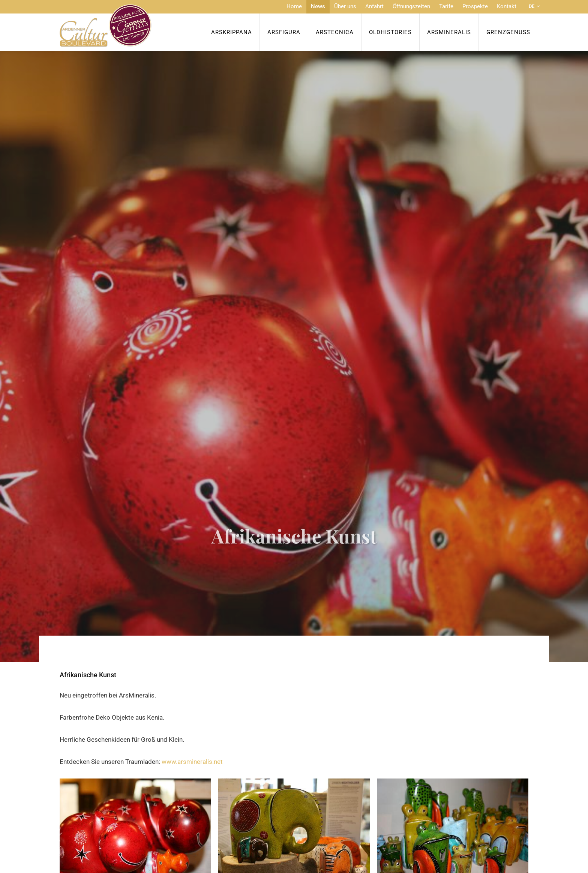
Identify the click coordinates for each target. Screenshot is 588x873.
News (318, 6)
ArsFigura (284, 32)
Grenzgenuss (508, 32)
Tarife (446, 6)
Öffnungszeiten (411, 6)
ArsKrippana (232, 32)
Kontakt (507, 6)
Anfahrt (374, 6)
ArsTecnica (335, 32)
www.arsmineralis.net (192, 762)
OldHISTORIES (390, 32)
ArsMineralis (449, 32)
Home (294, 6)
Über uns (345, 6)
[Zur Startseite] (106, 25)
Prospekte (475, 6)
